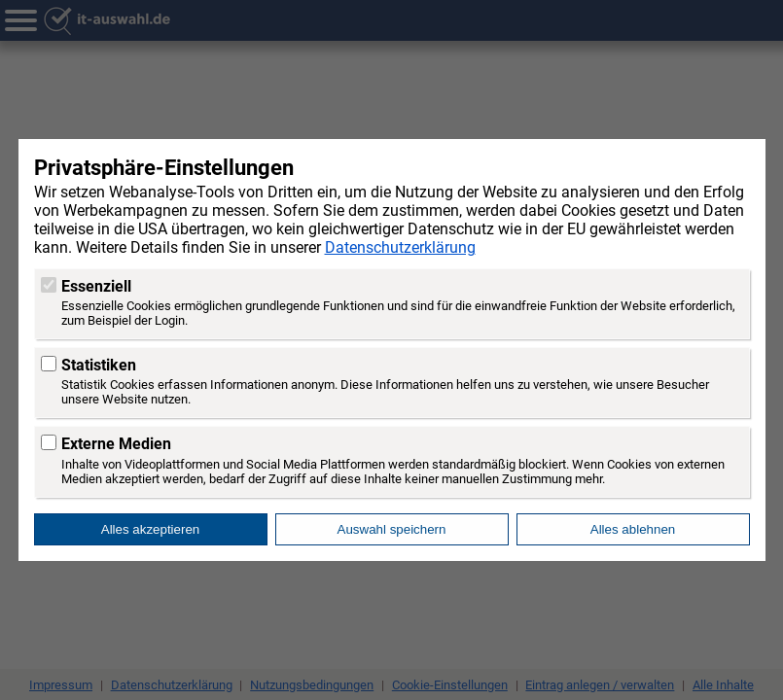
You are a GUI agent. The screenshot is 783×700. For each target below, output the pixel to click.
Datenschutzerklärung (400, 247)
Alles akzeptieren (151, 529)
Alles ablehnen (633, 529)
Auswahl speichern (392, 529)
